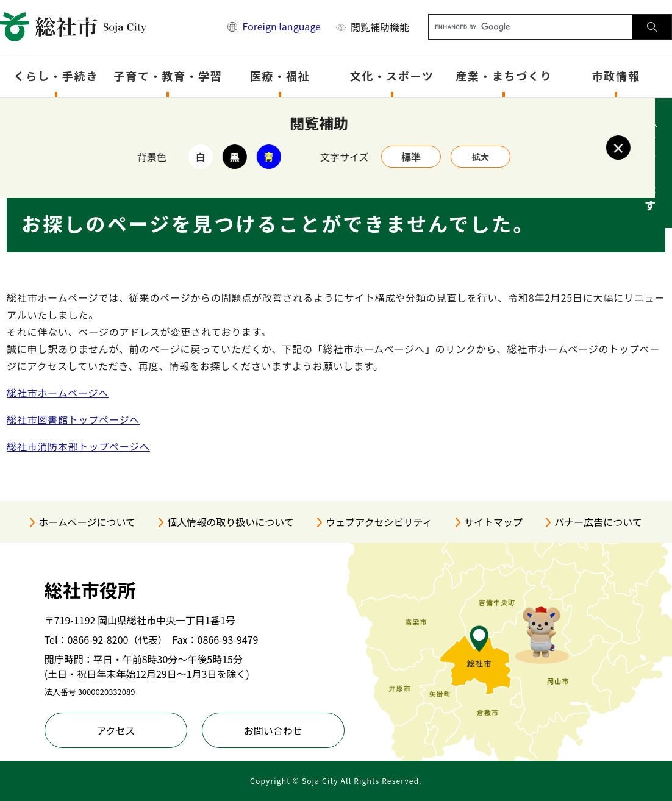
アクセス (116, 730)
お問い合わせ (273, 730)
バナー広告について (598, 522)
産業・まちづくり (504, 76)
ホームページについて (87, 522)
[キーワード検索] (531, 27)
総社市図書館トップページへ (73, 419)
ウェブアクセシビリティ (379, 522)
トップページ (70, 114)
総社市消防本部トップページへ (78, 446)
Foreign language (281, 26)
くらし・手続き (56, 76)
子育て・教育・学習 (168, 76)
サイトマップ (493, 522)
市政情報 (616, 76)
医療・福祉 (280, 76)
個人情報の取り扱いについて (231, 522)
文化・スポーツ (392, 76)
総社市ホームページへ (58, 393)
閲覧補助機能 (380, 27)
